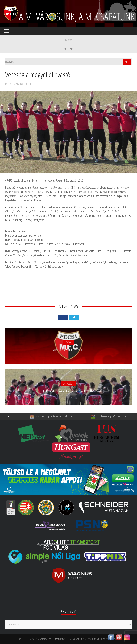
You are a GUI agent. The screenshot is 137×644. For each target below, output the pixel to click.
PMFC (34, 639)
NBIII (127, 62)
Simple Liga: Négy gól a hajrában (114, 416)
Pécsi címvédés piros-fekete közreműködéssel (57, 416)
